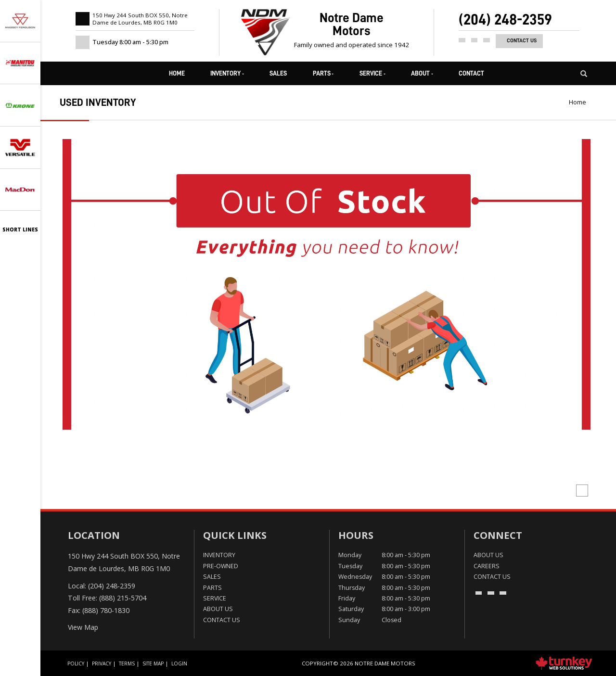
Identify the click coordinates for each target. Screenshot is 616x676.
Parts (212, 588)
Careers (487, 566)
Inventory (219, 555)
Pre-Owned (221, 566)
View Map (83, 627)
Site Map (153, 663)
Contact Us (522, 41)
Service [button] (372, 73)
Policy (76, 663)
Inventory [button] (227, 73)
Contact (471, 73)
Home (177, 73)
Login (179, 663)
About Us (218, 609)
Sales (278, 73)
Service (215, 598)
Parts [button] (323, 73)
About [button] (422, 73)
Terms (127, 663)
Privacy (102, 663)
